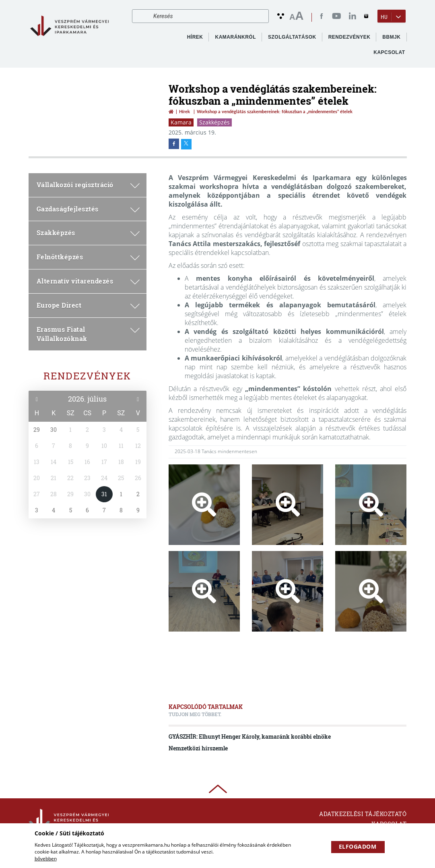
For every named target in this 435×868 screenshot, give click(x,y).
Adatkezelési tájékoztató (363, 814)
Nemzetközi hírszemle (198, 748)
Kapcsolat (389, 52)
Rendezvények (87, 376)
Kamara (181, 122)
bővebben (46, 859)
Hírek (195, 37)
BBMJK (391, 37)
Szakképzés (214, 122)
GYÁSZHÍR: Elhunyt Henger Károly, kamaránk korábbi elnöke (250, 736)
